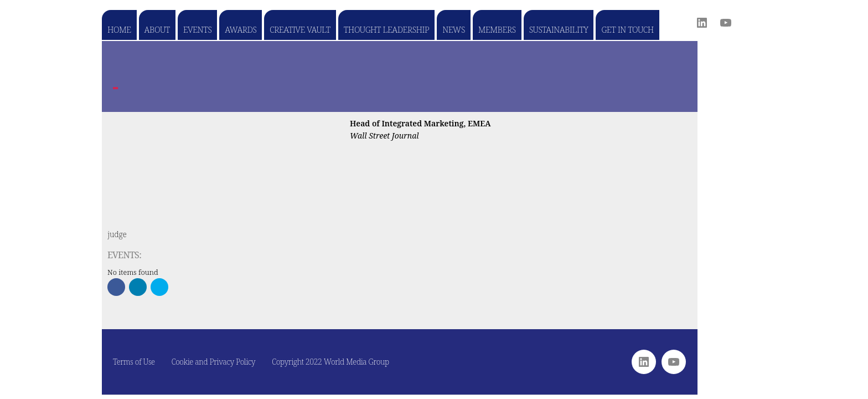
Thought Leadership (386, 29)
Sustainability (559, 29)
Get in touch (627, 29)
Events (197, 29)
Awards (241, 29)
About (157, 29)
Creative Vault (300, 29)
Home (119, 29)
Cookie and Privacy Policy (214, 362)
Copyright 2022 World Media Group (330, 362)
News (454, 29)
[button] (116, 287)
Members (497, 29)
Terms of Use (134, 362)
